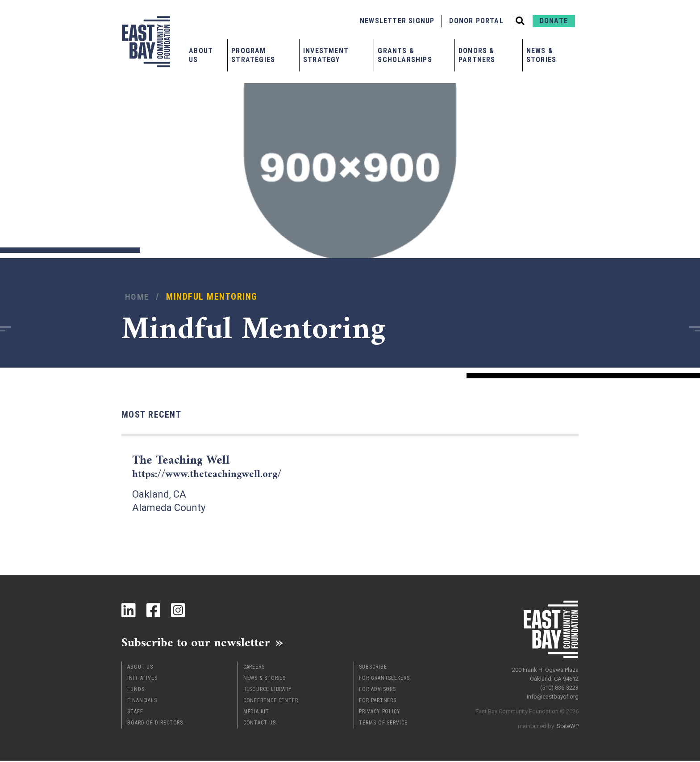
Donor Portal (476, 21)
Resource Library (268, 691)
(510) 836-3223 (559, 686)
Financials (142, 702)
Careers (254, 668)
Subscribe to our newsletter (202, 643)
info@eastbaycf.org (553, 695)
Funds (136, 691)
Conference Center (271, 702)
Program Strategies (253, 55)
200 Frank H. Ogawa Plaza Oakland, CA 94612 (545, 672)
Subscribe (373, 668)
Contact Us (260, 724)
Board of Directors (155, 724)
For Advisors (377, 691)
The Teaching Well (214, 467)
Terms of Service (383, 724)
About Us (201, 55)
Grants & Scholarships (405, 55)
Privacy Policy (380, 713)
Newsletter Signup (397, 21)
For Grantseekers (384, 679)
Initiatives (142, 679)
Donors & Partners (477, 55)
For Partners (378, 702)
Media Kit (256, 713)
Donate (554, 21)
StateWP (568, 724)
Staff (135, 713)
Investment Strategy (326, 55)
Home (137, 297)
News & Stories (541, 55)
